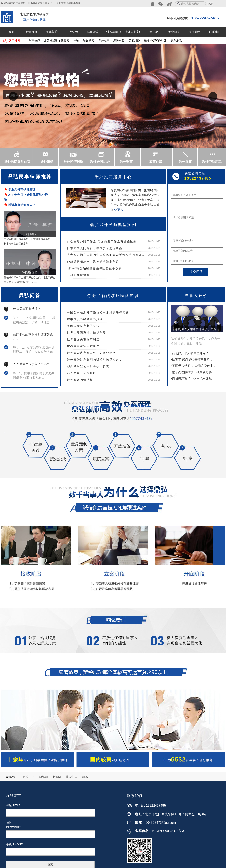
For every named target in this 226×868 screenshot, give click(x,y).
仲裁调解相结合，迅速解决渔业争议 (92, 262)
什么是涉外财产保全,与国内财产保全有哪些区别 (101, 241)
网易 (85, 777)
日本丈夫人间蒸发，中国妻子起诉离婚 (94, 248)
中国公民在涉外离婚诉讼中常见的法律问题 (97, 312)
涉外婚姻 (47, 162)
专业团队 (174, 32)
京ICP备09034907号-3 (168, 831)
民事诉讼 (93, 32)
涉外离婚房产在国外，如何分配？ (91, 353)
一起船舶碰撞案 (78, 275)
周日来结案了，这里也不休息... (193, 378)
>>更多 (118, 210)
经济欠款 (119, 41)
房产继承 (176, 41)
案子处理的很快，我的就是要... (193, 372)
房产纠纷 (72, 32)
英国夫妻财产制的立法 (83, 326)
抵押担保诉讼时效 (155, 41)
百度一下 (29, 777)
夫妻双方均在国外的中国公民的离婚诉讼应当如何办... (106, 255)
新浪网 (57, 777)
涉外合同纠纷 (100, 162)
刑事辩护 (52, 32)
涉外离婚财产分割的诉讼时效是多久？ (94, 360)
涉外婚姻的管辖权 (79, 380)
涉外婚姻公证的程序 (81, 373)
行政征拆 (32, 32)
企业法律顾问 (113, 32)
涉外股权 (185, 162)
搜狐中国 (71, 777)
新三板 (154, 32)
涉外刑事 (126, 162)
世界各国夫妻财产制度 (83, 339)
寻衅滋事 (104, 41)
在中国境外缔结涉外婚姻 (84, 319)
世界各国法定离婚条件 (83, 346)
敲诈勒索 (89, 41)
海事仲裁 (156, 162)
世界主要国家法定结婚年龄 (86, 333)
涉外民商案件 (133, 32)
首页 (11, 32)
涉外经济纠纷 (73, 162)
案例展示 (194, 32)
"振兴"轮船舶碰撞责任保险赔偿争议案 (94, 268)
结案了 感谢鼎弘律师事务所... (192, 359)
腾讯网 (44, 777)
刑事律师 (34, 41)
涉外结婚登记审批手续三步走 (88, 366)
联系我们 (215, 32)
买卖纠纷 (134, 41)
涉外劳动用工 (212, 162)
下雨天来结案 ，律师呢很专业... (193, 366)
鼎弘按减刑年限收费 (57, 41)
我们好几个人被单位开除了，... (193, 353)
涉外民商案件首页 (17, 162)
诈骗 (76, 41)
